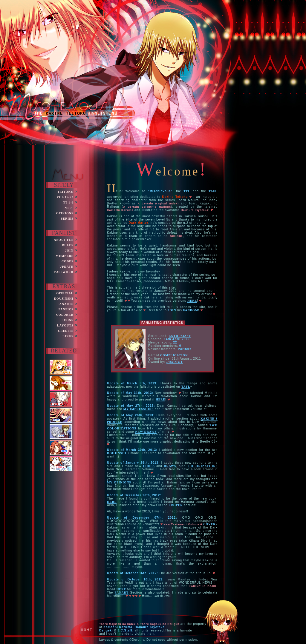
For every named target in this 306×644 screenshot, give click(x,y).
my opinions (119, 482)
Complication (174, 355)
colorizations (203, 466)
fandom (191, 310)
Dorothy (175, 362)
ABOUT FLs (64, 240)
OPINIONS (65, 213)
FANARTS (65, 304)
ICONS (68, 320)
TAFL (213, 191)
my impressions (138, 409)
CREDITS (66, 331)
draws (170, 466)
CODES (67, 261)
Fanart (122, 593)
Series (67, 219)
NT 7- (69, 208)
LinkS (68, 336)
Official (65, 293)
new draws (146, 432)
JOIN (69, 251)
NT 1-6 (68, 202)
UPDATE (66, 267)
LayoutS (65, 325)
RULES (68, 245)
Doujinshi (64, 299)
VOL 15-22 (65, 197)
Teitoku (65, 192)
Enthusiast (180, 336)
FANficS (66, 309)
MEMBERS (65, 256)
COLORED (65, 315)
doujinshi (117, 453)
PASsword (64, 272)
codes (149, 466)
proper (176, 505)
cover (209, 524)
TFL (187, 191)
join (172, 310)
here (192, 301)
